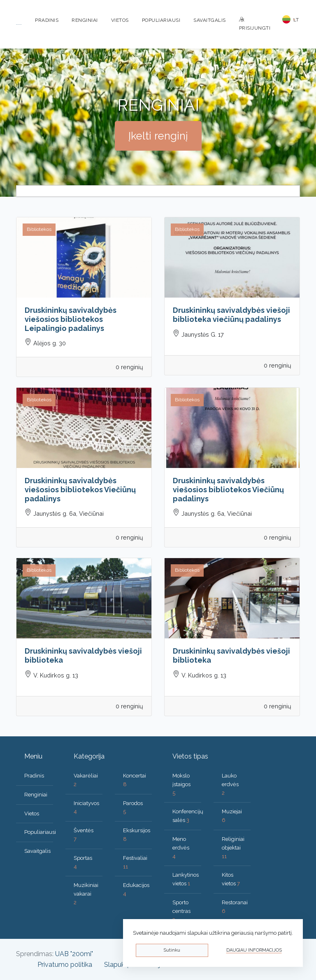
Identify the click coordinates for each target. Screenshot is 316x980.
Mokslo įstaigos (181, 784)
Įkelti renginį (158, 136)
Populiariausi (161, 20)
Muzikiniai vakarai (86, 894)
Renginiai (85, 20)
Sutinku (172, 950)
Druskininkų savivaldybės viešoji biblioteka (83, 655)
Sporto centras (181, 911)
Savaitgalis (210, 20)
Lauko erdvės (230, 784)
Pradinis (47, 20)
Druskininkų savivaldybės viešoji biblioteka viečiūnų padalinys (231, 315)
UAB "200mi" (74, 954)
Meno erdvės (181, 848)
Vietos (120, 20)
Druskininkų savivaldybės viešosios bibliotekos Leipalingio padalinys (71, 319)
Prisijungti (255, 24)
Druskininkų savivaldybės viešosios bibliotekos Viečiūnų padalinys (80, 489)
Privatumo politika (65, 965)
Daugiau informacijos (254, 950)
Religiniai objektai (233, 848)
